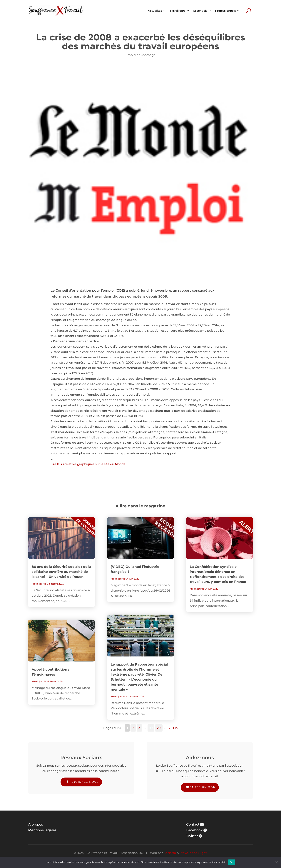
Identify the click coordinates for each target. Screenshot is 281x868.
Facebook (194, 830)
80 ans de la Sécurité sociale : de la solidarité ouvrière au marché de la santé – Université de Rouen (61, 572)
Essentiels (200, 11)
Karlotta (170, 853)
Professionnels (225, 11)
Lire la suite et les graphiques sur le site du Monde (88, 464)
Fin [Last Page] (175, 728)
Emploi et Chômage (140, 55)
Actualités (155, 11)
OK (232, 862)
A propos (36, 824)
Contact (193, 824)
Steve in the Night (193, 853)
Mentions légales (42, 830)
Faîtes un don (203, 787)
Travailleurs (178, 11)
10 (151, 728)
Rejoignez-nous (84, 782)
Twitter (192, 836)
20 (159, 728)
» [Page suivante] (170, 728)
